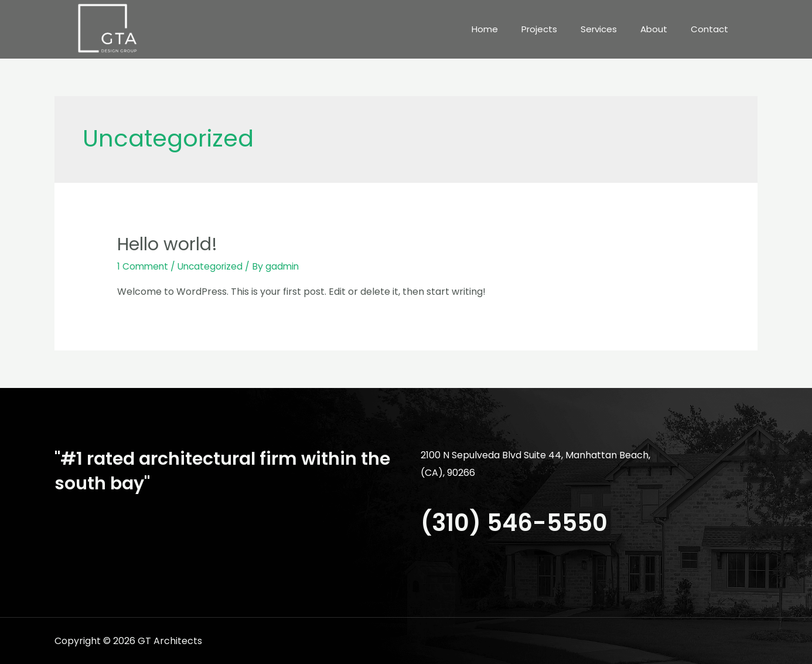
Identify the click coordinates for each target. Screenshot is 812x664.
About (654, 29)
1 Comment (144, 266)
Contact (709, 29)
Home (485, 29)
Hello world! (167, 244)
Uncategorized (213, 266)
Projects (539, 29)
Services (599, 29)
